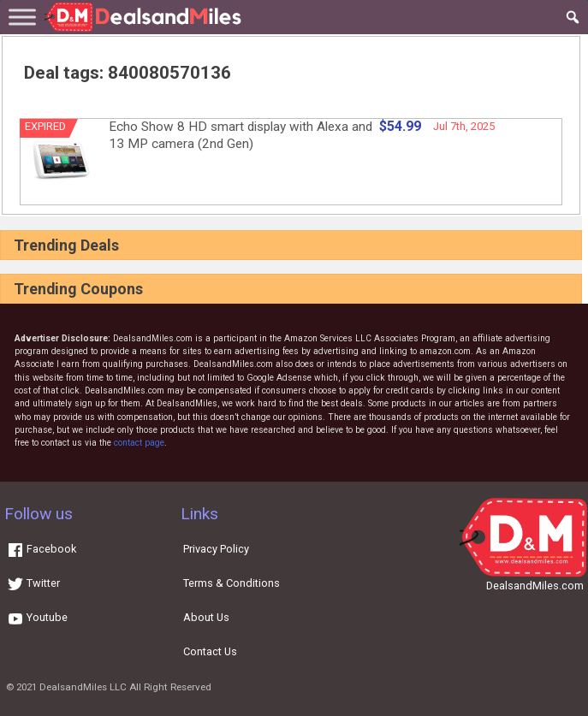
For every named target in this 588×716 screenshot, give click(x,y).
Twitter (33, 583)
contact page (139, 443)
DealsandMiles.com (535, 586)
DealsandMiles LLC (83, 687)
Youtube (37, 617)
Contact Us (210, 651)
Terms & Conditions (232, 583)
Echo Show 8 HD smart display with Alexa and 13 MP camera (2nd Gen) (241, 135)
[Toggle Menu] (22, 17)
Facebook (42, 549)
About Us (206, 617)
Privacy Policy (216, 549)
